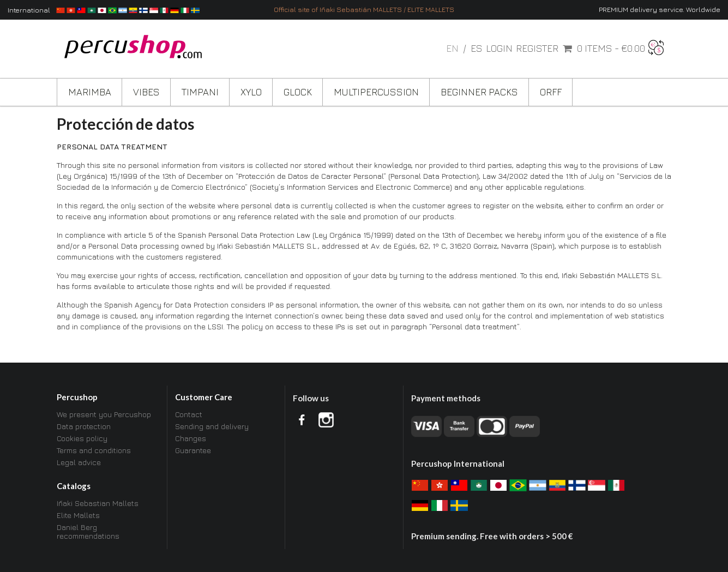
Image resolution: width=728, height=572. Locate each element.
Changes (191, 438)
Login (499, 49)
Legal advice (79, 462)
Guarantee (193, 450)
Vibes (146, 92)
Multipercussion (376, 92)
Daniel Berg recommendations (88, 531)
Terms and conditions (94, 450)
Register (537, 49)
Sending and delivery (212, 426)
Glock (298, 92)
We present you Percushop (104, 414)
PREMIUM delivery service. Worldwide (660, 10)
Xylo (251, 92)
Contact (189, 414)
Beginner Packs (479, 92)
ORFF (551, 92)
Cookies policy (82, 438)
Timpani (200, 92)
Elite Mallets (78, 515)
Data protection (84, 426)
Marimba (90, 92)
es (477, 48)
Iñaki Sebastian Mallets (98, 503)
